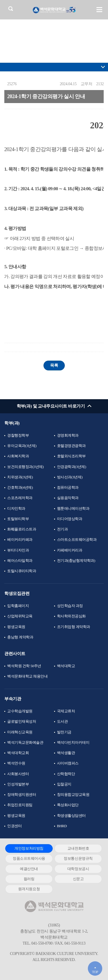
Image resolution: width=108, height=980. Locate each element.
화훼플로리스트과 (22, 529)
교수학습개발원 (20, 711)
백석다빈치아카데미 (73, 742)
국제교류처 (66, 711)
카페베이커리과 (70, 550)
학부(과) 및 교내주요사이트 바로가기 (51, 406)
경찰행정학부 (18, 435)
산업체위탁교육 (20, 616)
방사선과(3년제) (70, 477)
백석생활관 (66, 753)
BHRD (62, 826)
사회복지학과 (18, 456)
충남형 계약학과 (20, 637)
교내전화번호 (78, 848)
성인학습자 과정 (70, 606)
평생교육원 (16, 627)
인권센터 (14, 826)
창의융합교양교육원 (73, 795)
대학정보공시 (78, 869)
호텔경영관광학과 (71, 446)
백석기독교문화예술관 (25, 742)
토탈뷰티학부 (18, 519)
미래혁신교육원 (20, 732)
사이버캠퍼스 (68, 763)
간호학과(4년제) (20, 487)
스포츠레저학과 (20, 498)
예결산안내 (29, 869)
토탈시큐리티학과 (22, 571)
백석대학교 (66, 666)
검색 (11, 8)
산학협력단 (66, 774)
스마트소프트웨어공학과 (77, 540)
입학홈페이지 (18, 606)
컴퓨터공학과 (68, 487)
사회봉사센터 (18, 774)
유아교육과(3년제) (22, 446)
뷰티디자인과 (18, 550)
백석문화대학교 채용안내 (28, 676)
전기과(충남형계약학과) (76, 561)
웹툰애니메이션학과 (73, 508)
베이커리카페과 (20, 540)
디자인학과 (16, 508)
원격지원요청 (29, 889)
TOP (95, 972)
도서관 (62, 721)
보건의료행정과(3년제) (25, 467)
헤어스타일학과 (20, 561)
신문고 (78, 879)
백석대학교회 (18, 753)
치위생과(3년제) (20, 477)
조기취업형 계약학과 (74, 627)
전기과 (62, 529)
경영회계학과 (68, 435)
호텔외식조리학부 (71, 456)
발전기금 (64, 732)
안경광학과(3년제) (72, 467)
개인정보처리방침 (29, 848)
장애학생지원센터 (22, 795)
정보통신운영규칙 (78, 858)
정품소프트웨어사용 (29, 858)
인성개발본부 (18, 784)
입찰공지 (64, 784)
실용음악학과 (68, 498)
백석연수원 (16, 763)
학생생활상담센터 (71, 816)
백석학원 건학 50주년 (24, 666)
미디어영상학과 (70, 519)
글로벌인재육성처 (22, 721)
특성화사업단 (68, 805)
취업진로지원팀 (20, 805)
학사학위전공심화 (71, 616)
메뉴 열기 (99, 9)
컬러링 (29, 879)
